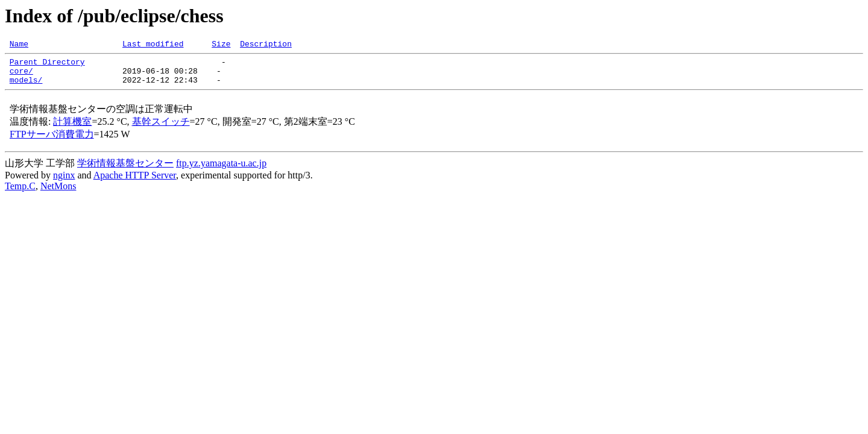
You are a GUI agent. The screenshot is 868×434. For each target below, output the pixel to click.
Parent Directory (47, 65)
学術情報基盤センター (125, 170)
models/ (26, 87)
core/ (21, 76)
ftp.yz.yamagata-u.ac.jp (221, 170)
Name (19, 45)
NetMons (58, 193)
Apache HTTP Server (135, 182)
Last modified (153, 45)
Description (266, 45)
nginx (64, 182)
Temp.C (20, 193)
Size (221, 45)
